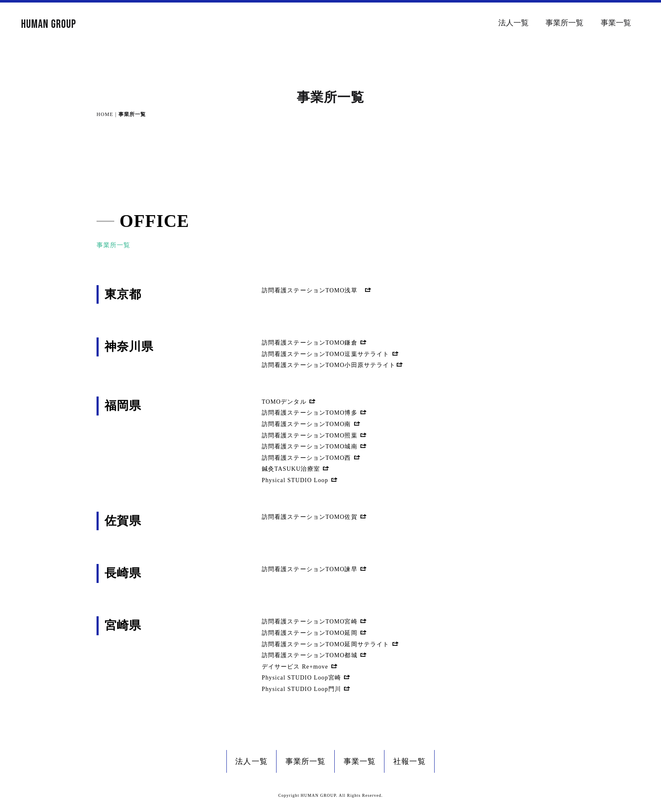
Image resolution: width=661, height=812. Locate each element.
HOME (105, 114)
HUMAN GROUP (49, 24)
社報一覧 (409, 761)
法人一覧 (513, 23)
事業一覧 (616, 23)
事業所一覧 (564, 23)
